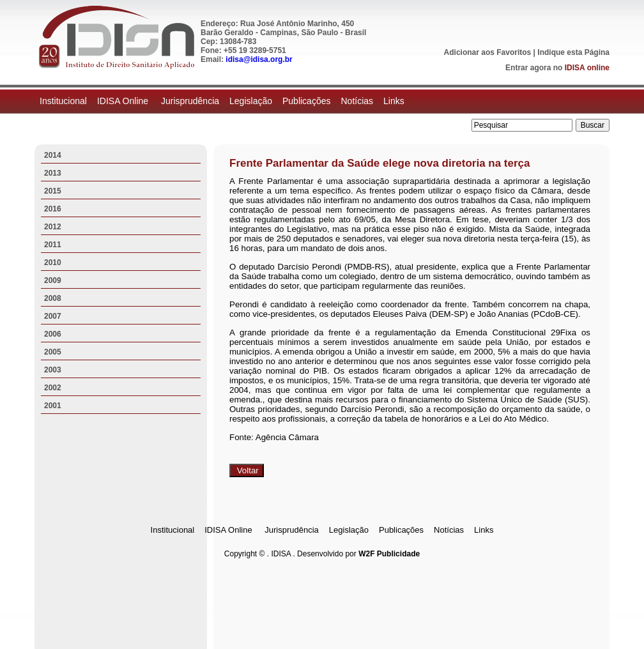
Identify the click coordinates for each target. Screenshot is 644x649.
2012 (53, 227)
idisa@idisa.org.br (259, 59)
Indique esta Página (573, 52)
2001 (53, 406)
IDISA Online (124, 101)
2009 (53, 280)
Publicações (307, 101)
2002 (53, 388)
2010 (53, 263)
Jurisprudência (190, 101)
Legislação (251, 101)
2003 (53, 370)
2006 (53, 334)
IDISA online (587, 68)
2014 (53, 155)
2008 (53, 298)
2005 (53, 352)
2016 (53, 209)
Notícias (357, 101)
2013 (53, 173)
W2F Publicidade (389, 554)
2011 (53, 245)
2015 (53, 191)
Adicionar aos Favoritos (488, 52)
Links (394, 101)
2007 (53, 316)
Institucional (63, 101)
